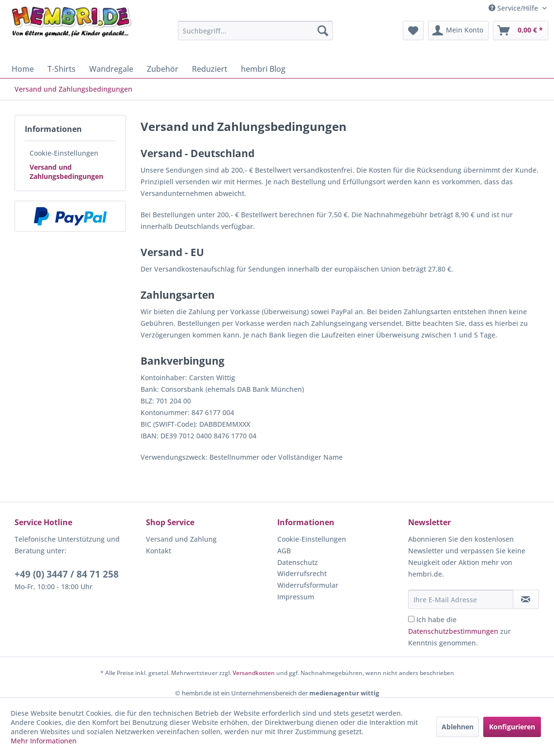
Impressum (296, 597)
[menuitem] (255, 31)
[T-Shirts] (62, 69)
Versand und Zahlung (181, 539)
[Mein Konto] (458, 31)
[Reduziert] (210, 69)
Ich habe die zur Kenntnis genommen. (459, 631)
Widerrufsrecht (302, 573)
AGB (284, 551)
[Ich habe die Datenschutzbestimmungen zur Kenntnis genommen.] (411, 619)
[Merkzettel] (413, 31)
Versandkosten (254, 673)
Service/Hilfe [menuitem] (514, 8)
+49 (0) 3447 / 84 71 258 (67, 574)
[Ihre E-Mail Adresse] (461, 599)
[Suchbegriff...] (255, 31)
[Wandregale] (111, 69)
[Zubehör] (163, 69)
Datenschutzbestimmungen (453, 631)
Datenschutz (298, 562)
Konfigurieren (512, 727)
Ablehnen (458, 727)
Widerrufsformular (308, 585)
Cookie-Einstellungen (64, 153)
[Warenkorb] (521, 31)
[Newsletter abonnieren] (526, 599)
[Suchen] (323, 31)
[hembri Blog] (263, 69)
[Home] (23, 69)
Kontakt (158, 551)
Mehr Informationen (44, 741)
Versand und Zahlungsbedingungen (66, 172)
